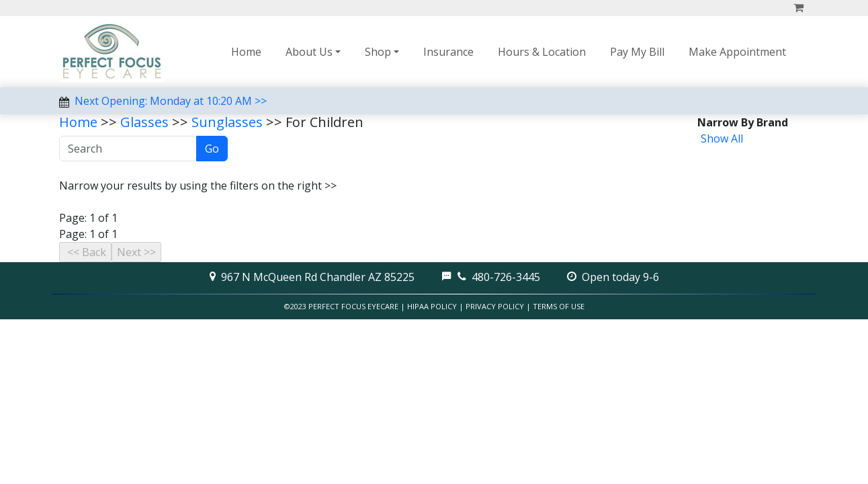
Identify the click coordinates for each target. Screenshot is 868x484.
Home (246, 52)
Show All (722, 138)
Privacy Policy (495, 306)
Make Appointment (737, 52)
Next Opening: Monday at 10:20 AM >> (171, 101)
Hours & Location (542, 52)
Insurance (448, 52)
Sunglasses (227, 122)
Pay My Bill (637, 52)
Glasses (144, 122)
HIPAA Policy (432, 306)
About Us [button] (309, 52)
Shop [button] (378, 52)
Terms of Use (559, 306)
